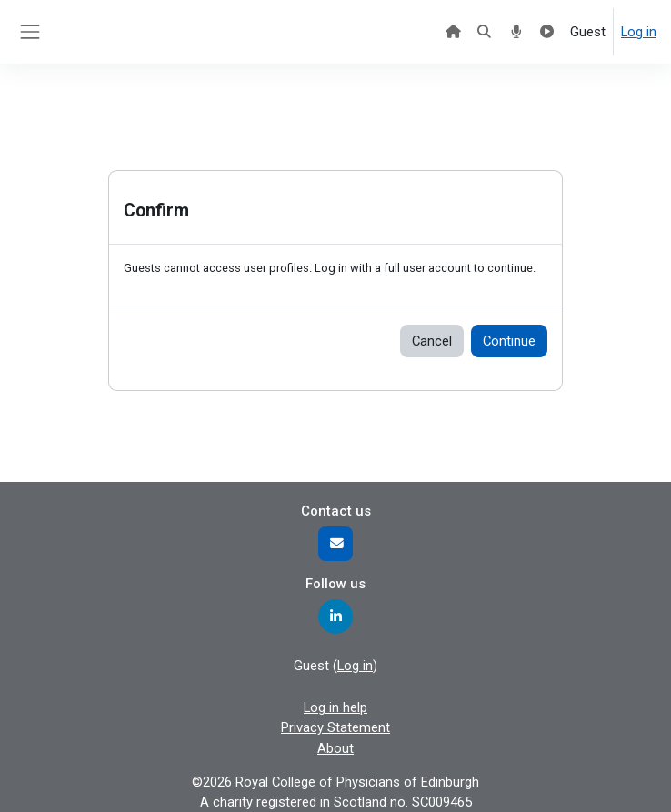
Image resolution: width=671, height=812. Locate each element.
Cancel (432, 341)
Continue (509, 341)
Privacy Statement (335, 727)
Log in (639, 32)
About (335, 748)
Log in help (335, 707)
